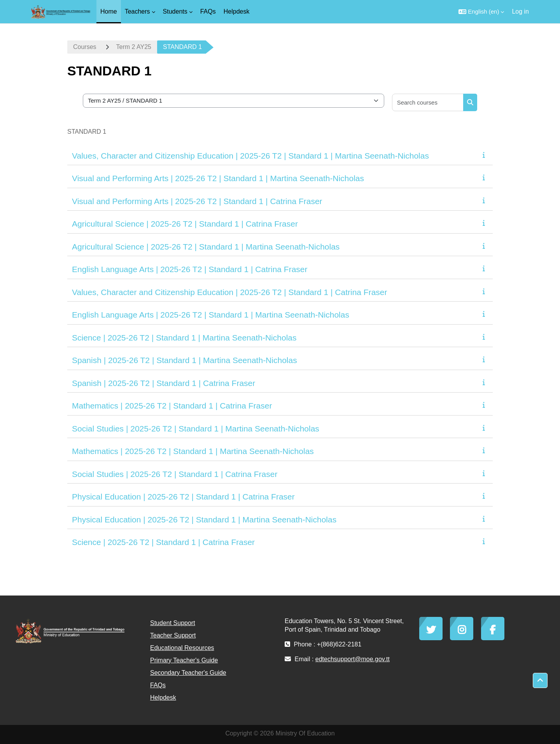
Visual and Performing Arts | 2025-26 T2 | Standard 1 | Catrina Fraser (197, 201)
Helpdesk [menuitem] (237, 11)
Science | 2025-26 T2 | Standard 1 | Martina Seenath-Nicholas (184, 338)
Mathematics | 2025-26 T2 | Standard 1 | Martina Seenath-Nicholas (193, 451)
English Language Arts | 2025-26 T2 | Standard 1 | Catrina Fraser (190, 269)
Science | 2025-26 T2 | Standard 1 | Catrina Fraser (163, 542)
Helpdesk (163, 698)
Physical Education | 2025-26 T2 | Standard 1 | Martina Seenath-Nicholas (204, 520)
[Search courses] (428, 102)
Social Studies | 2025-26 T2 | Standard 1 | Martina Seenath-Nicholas (196, 429)
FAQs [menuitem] (208, 11)
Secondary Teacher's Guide (188, 673)
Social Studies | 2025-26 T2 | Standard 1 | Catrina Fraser (175, 474)
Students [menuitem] (175, 11)
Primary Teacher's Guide (184, 660)
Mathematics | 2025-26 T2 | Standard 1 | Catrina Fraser (172, 406)
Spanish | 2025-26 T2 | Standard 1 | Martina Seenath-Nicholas (185, 360)
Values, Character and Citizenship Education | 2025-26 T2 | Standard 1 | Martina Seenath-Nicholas (250, 156)
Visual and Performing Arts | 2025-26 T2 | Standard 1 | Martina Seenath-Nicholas (218, 178)
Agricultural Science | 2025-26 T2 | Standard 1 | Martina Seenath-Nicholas (206, 247)
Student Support (173, 623)
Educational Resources (182, 648)
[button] (481, 12)
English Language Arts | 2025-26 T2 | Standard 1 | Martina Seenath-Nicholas (211, 315)
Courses (85, 47)
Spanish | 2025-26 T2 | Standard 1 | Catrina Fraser (164, 383)
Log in (520, 11)
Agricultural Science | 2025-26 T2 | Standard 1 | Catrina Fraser (185, 224)
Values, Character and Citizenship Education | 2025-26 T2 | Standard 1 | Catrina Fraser (230, 292)
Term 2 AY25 (134, 47)
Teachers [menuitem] (137, 11)
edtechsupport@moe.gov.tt (353, 659)
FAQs (158, 685)
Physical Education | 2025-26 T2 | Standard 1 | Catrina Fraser (183, 497)
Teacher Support (173, 635)
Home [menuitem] (109, 11)
